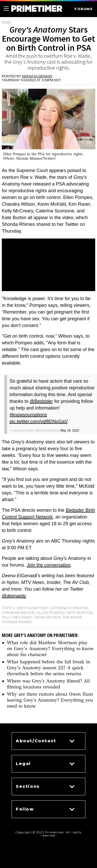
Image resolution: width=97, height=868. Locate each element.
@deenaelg (14, 596)
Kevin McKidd (48, 617)
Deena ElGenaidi (37, 76)
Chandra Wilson (18, 613)
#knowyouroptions (28, 415)
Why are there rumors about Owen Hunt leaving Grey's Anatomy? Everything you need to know (50, 700)
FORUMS (84, 9)
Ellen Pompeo (51, 613)
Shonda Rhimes (17, 622)
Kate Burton (80, 613)
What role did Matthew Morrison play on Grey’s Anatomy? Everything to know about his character (50, 649)
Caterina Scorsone (69, 608)
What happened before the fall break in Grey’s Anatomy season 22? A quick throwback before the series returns (48, 668)
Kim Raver (72, 617)
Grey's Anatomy (32, 608)
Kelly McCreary (17, 617)
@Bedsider (41, 401)
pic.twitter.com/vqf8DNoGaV (39, 421)
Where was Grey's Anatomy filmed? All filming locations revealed (48, 684)
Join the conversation (49, 565)
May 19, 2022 (70, 431)
